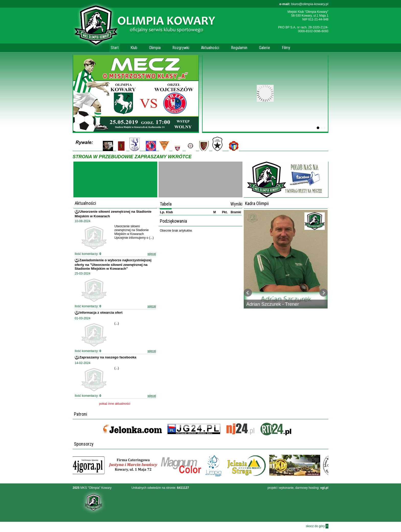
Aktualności (210, 48)
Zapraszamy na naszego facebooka (108, 357)
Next (324, 293)
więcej (152, 254)
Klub (134, 48)
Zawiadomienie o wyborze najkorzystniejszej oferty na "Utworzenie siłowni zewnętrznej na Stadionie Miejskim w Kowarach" (113, 264)
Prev (248, 293)
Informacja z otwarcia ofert (101, 313)
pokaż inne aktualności (115, 404)
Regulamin (239, 48)
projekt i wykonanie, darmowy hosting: (298, 488)
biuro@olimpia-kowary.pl (304, 4)
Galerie (265, 48)
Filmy (286, 48)
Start (115, 48)
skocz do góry (317, 526)
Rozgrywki (181, 48)
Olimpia (155, 48)
